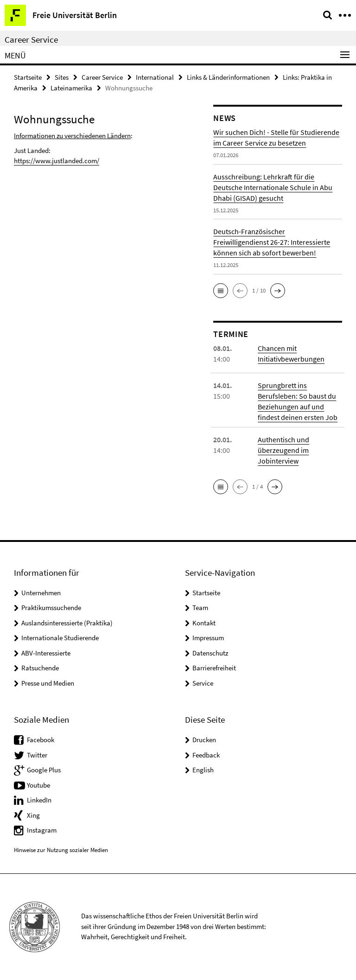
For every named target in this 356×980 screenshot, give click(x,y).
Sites (62, 77)
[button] (221, 291)
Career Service (31, 39)
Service (203, 683)
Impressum (208, 638)
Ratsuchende (40, 668)
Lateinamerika (71, 88)
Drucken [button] (204, 740)
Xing (33, 815)
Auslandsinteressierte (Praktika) (67, 623)
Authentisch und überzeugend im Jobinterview (283, 450)
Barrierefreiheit (214, 668)
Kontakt (204, 623)
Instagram (42, 830)
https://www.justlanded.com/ (57, 161)
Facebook (41, 740)
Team (200, 608)
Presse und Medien (48, 683)
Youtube (38, 785)
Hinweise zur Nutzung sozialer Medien (61, 850)
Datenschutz (210, 653)
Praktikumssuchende (51, 608)
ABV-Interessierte (46, 653)
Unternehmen (41, 593)
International (155, 77)
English (203, 770)
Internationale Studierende (60, 638)
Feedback (206, 755)
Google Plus (44, 770)
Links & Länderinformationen (228, 77)
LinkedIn (39, 800)
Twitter (37, 755)
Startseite (28, 77)
